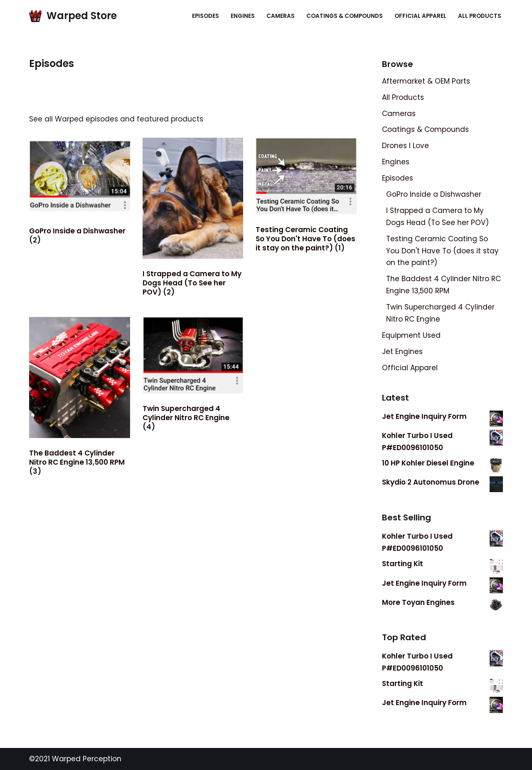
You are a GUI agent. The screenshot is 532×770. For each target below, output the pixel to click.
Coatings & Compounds (345, 16)
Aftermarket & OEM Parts (426, 81)
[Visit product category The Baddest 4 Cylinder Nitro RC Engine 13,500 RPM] (80, 398)
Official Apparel (420, 16)
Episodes (206, 16)
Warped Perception (86, 759)
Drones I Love (405, 146)
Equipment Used (411, 335)
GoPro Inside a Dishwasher (434, 194)
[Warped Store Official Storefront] (73, 16)
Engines (243, 16)
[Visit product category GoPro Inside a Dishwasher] (80, 193)
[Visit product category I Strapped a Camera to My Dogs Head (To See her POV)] (193, 219)
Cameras (281, 16)
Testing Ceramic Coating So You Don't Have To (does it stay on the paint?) (442, 251)
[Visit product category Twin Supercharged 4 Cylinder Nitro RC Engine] (193, 376)
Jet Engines (402, 352)
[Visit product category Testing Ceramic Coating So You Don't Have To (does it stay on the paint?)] (306, 197)
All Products (480, 16)
